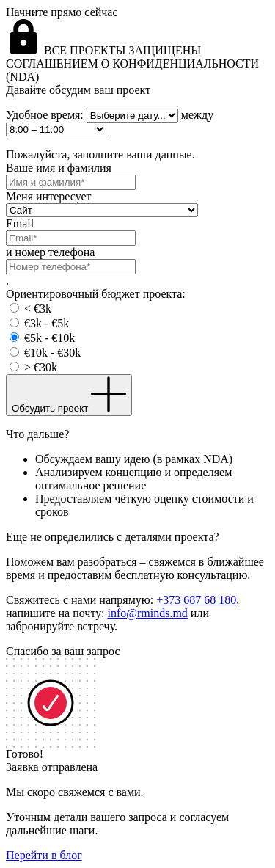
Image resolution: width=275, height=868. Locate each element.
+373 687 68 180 (196, 600)
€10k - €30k (52, 353)
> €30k (41, 367)
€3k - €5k (47, 323)
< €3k (38, 309)
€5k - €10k (49, 338)
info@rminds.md (147, 613)
